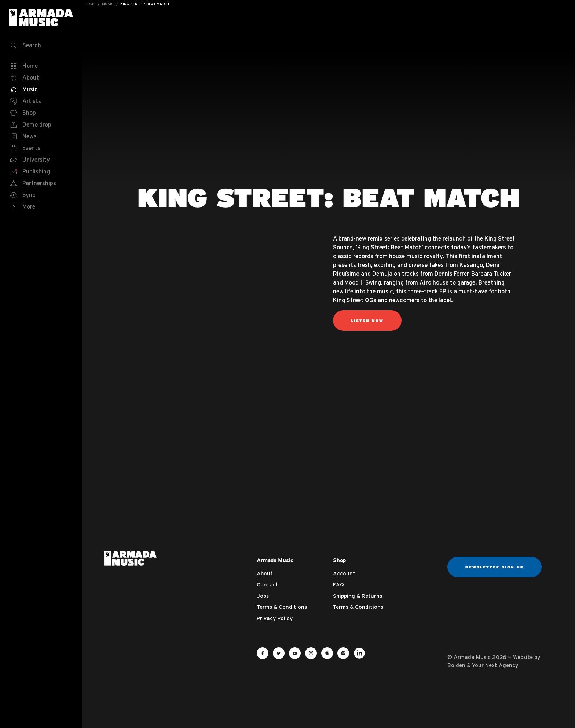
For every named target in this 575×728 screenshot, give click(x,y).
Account (344, 573)
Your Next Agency (495, 665)
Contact (268, 584)
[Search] (41, 45)
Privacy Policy (275, 618)
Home (90, 4)
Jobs (263, 596)
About (265, 573)
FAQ (338, 584)
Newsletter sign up (495, 567)
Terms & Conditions (282, 607)
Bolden (456, 665)
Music (108, 4)
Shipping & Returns (358, 596)
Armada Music (41, 18)
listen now (367, 321)
